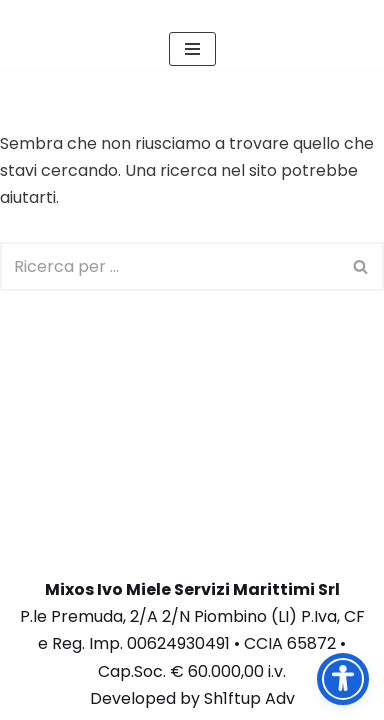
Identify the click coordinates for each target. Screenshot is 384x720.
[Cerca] (169, 266)
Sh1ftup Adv (249, 698)
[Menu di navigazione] (192, 49)
